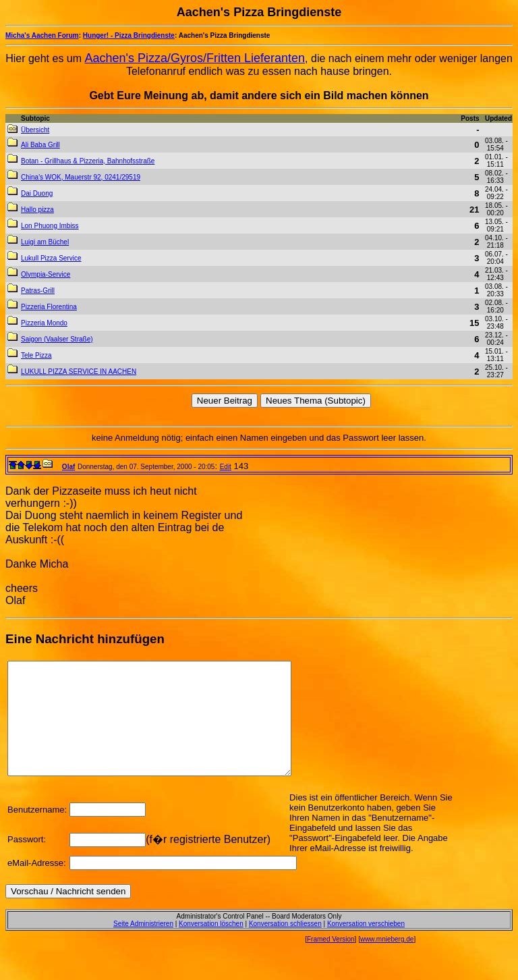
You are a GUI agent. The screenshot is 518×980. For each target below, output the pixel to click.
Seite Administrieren (143, 946)
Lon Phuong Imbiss (50, 226)
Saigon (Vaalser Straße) (57, 339)
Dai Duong (37, 193)
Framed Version (331, 961)
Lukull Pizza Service (51, 258)
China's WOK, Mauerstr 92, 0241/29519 (81, 177)
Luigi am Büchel (45, 242)
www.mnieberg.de (387, 961)
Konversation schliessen (285, 946)
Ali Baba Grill (40, 145)
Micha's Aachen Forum (42, 35)
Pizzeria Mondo (44, 323)
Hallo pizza (37, 210)
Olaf (68, 467)
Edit (226, 467)
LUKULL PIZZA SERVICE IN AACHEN (79, 372)
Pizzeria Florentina (49, 307)
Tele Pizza (36, 355)
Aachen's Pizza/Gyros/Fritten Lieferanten (195, 58)
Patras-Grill (38, 291)
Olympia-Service (46, 274)
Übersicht (35, 130)
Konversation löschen (211, 946)
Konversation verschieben (366, 946)
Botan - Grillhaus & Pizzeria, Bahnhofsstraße (88, 161)
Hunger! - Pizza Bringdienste (129, 35)
